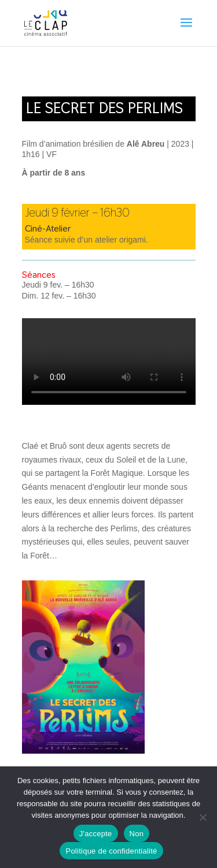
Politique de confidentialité (111, 851)
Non (137, 834)
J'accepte (96, 834)
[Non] (203, 817)
